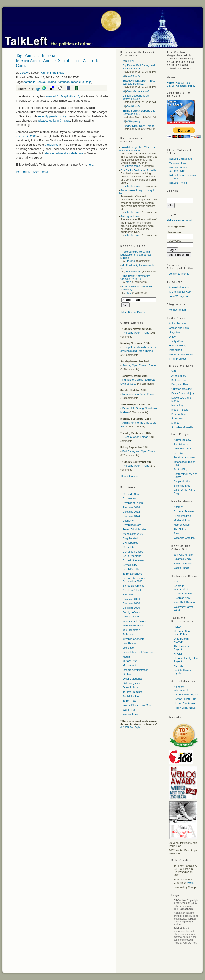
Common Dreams (184, 511)
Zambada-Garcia (34, 82)
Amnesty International (181, 688)
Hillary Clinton (131, 617)
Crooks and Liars (179, 328)
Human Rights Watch (186, 703)
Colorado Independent (181, 588)
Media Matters (182, 520)
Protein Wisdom (183, 563)
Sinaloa (51, 82)
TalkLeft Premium (179, 183)
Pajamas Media (183, 559)
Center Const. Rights (186, 694)
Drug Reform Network (181, 640)
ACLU (177, 627)
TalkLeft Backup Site (181, 159)
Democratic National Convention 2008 (134, 580)
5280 (174, 371)
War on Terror (131, 714)
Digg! (38, 89)
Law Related (130, 643)
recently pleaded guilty (52, 116)
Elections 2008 (131, 603)
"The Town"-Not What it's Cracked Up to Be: (135, 277)
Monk (190, 883)
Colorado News (132, 494)
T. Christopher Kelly (180, 292)
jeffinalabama (132, 166)
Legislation (129, 648)
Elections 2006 (131, 599)
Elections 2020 (131, 608)
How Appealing (178, 345)
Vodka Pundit (181, 568)
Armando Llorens (179, 287)
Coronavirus (130, 498)
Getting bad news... (132, 216)
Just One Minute (183, 555)
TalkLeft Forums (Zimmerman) (178, 169)
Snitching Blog (182, 486)
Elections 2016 (131, 507)
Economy (128, 521)
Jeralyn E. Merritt (179, 274)
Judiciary (128, 634)
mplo (129, 282)
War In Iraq (129, 710)
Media (126, 657)
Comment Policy (186, 86)
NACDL (178, 654)
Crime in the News (53, 73)
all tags (87, 82)
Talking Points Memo (181, 354)
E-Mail (170, 86)
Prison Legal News (185, 708)
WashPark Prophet (185, 602)
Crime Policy (130, 565)
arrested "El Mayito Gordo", (63, 96)
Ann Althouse (181, 444)
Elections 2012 (131, 512)
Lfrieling (130, 261)
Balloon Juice (179, 380)
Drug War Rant (180, 384)
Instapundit (175, 350)
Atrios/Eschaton (178, 323)
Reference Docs (132, 525)
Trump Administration (135, 529)
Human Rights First (185, 699)
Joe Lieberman (131, 630)
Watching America (184, 538)
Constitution (130, 547)
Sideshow (177, 418)
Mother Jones (182, 525)
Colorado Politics (184, 594)
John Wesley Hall (179, 296)
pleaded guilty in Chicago (54, 121)
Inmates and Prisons (135, 621)
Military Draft (130, 661)
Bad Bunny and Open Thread (139, 451)
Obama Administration (135, 670)
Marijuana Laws (178, 163)
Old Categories (131, 683)
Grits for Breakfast (182, 389)
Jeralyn (25, 73)
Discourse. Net (182, 449)
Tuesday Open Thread (135, 437)
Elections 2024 (131, 516)
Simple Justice (182, 481)
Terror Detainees (132, 574)
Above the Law (182, 440)
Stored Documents (133, 586)
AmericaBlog (179, 376)
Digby (172, 337)
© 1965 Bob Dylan (131, 727)
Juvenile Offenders (134, 639)
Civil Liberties (130, 543)
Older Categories (133, 679)
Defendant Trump (133, 503)
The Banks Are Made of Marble (139, 170)
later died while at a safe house (63, 153)
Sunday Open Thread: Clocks (140, 365)
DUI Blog (179, 453)
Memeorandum (178, 310)
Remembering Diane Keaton (139, 394)
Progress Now (182, 598)
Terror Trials (130, 701)
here (91, 165)
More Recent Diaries (133, 312)
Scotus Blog (181, 469)
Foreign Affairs (131, 612)
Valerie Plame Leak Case (137, 705)
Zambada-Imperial (69, 82)
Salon (177, 533)
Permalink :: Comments (32, 172)
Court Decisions (132, 556)
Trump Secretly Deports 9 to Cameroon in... (139, 112)
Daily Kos (174, 332)
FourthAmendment (184, 457)
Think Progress (178, 359)
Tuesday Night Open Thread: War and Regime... (139, 82)
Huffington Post (183, 516)
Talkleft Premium (132, 692)
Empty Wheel (177, 341)
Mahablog (177, 405)
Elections (128, 594)
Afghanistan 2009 (133, 534)
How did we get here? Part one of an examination (138, 149)
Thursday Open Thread (136, 333)
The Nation (180, 529)
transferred (51, 145)
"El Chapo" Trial (132, 590)
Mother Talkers (180, 410)
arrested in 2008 (27, 136)
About (179, 83)
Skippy (175, 423)
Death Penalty (131, 569)
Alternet (178, 507)
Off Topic (128, 674)
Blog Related (130, 538)
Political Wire (179, 414)
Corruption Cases (133, 552)
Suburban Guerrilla (182, 427)
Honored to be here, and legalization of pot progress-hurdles (136, 255)
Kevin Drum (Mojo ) (183, 393)
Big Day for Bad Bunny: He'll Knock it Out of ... (139, 67)
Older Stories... (129, 476)
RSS (188, 83)
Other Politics (130, 687)
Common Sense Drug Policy (183, 633)
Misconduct (129, 665)
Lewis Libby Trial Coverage (138, 652)
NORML (178, 666)
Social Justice (131, 696)
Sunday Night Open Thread (139, 126)
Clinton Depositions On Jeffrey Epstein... (136, 97)
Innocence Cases (133, 626)
